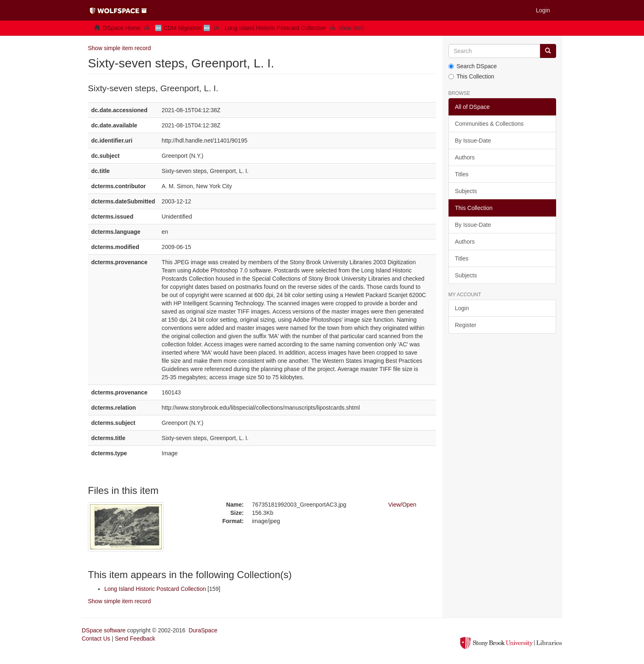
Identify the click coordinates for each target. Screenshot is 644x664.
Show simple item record (119, 48)
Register (466, 325)
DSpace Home (122, 28)
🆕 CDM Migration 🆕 (183, 28)
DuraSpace (203, 630)
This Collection (471, 76)
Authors (465, 157)
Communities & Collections (489, 124)
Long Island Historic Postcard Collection (275, 28)
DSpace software (104, 630)
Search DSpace (473, 66)
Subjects (466, 191)
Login (462, 308)
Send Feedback (135, 639)
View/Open (402, 505)
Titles (462, 174)
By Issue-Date (473, 141)
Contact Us (96, 639)
